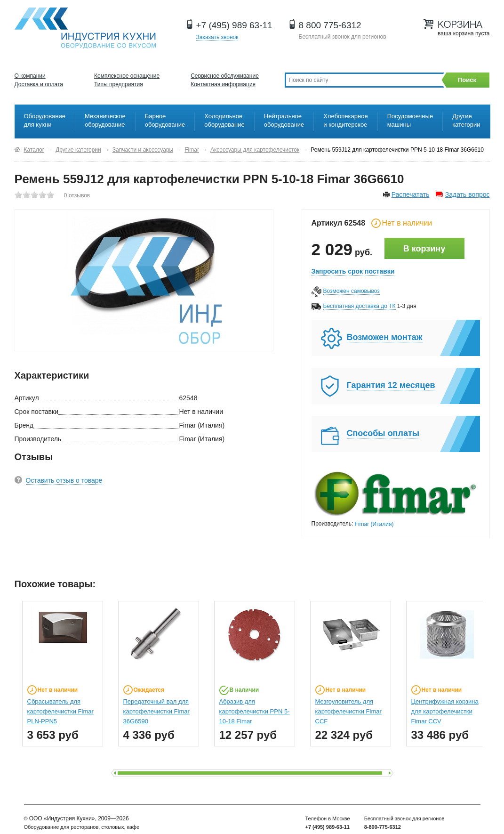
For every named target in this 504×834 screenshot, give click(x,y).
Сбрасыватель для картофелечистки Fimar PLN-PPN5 (60, 711)
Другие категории (466, 120)
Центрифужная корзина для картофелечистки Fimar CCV (445, 711)
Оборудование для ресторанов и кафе (85, 28)
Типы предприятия (119, 84)
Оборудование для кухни (45, 120)
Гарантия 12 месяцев (391, 385)
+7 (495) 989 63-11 (234, 25)
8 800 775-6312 (330, 25)
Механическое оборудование (105, 120)
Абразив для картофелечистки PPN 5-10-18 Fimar (255, 711)
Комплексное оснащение (127, 76)
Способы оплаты (383, 433)
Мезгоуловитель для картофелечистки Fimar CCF (348, 711)
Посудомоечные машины (410, 120)
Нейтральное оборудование (284, 120)
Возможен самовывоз (352, 291)
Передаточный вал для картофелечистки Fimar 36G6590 (156, 711)
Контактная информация (223, 84)
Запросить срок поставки (353, 271)
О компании (30, 76)
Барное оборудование (165, 120)
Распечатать (411, 194)
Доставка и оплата (39, 84)
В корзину (424, 249)
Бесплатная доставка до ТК (360, 306)
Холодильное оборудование (224, 120)
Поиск (467, 80)
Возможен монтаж (385, 337)
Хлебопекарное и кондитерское (345, 120)
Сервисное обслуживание (225, 76)
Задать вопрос (468, 194)
